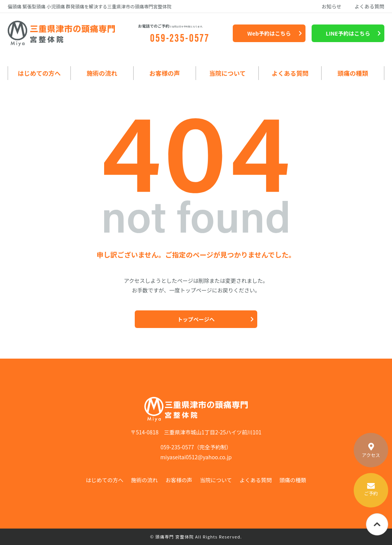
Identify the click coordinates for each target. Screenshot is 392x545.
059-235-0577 (180, 37)
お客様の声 (165, 73)
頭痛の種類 (353, 73)
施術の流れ (102, 73)
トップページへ (196, 319)
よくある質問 (369, 6)
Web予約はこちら (269, 33)
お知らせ (332, 6)
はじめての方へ (39, 73)
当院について (227, 73)
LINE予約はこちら (348, 33)
